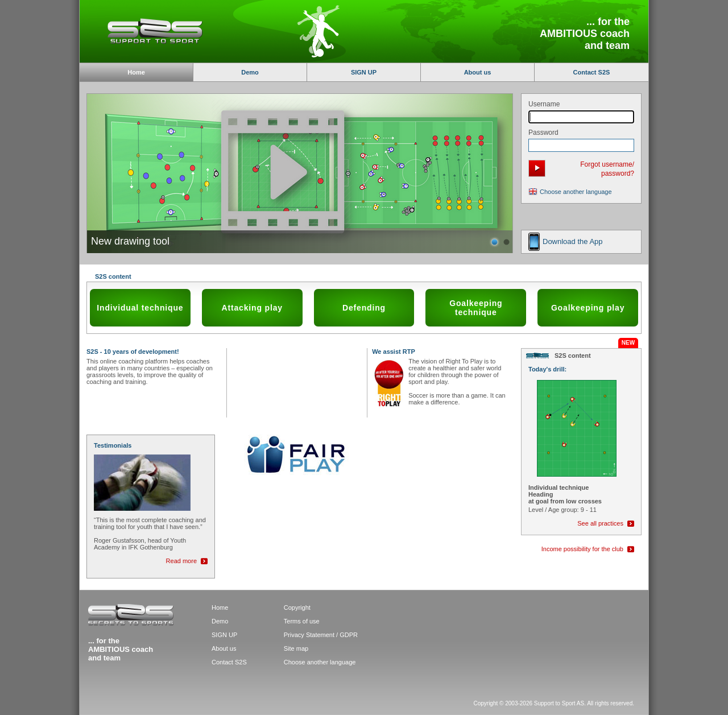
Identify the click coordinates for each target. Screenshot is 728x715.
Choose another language (576, 192)
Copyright (297, 607)
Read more (181, 561)
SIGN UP (364, 72)
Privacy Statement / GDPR (321, 635)
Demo (250, 72)
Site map (296, 648)
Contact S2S (592, 72)
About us (478, 72)
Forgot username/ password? (607, 169)
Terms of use (302, 621)
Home (220, 607)
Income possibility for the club (582, 549)
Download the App (573, 241)
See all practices (600, 523)
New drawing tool (130, 241)
